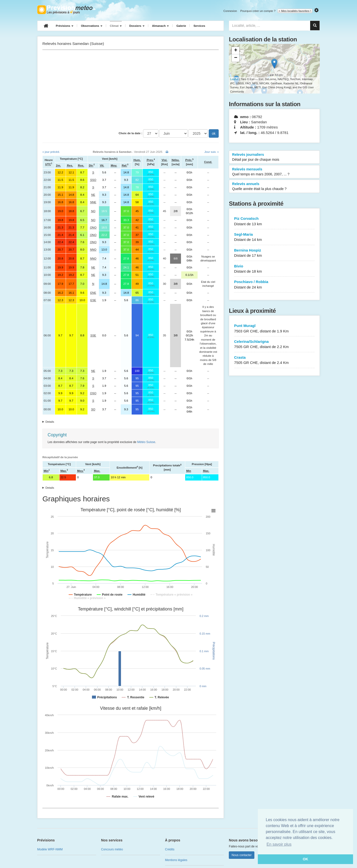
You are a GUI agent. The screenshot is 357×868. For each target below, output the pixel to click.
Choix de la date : (131, 133)
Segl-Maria (274, 237)
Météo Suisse (146, 442)
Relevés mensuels (274, 172)
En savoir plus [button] (279, 844)
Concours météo (112, 849)
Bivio (274, 269)
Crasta (274, 360)
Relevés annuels (274, 187)
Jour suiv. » (211, 152)
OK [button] (305, 859)
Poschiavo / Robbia (274, 285)
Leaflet (234, 79)
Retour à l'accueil (66, 10)
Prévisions (65, 26)
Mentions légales (176, 860)
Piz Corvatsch (274, 221)
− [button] (236, 58)
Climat (116, 26)
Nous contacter (242, 855)
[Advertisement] (131, 90)
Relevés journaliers (274, 157)
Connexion (230, 11)
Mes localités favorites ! (295, 11)
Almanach (160, 26)
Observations (92, 26)
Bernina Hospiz (274, 253)
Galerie (181, 26)
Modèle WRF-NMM (50, 849)
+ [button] (236, 51)
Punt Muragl (274, 329)
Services (199, 26)
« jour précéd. (51, 152)
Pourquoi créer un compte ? (258, 11)
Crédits (170, 849)
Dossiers (137, 26)
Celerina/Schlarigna (274, 344)
